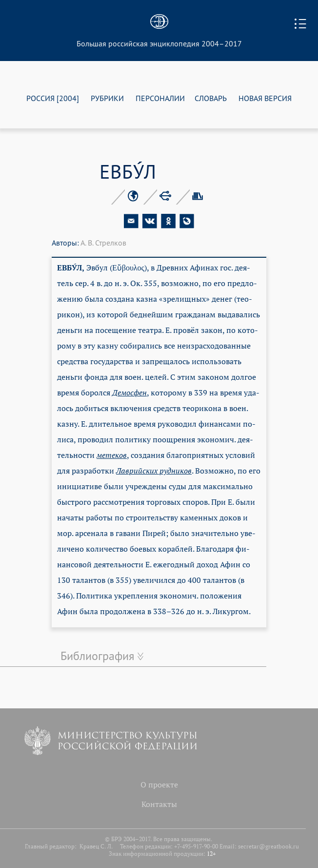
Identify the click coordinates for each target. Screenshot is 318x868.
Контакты (159, 804)
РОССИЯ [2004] (53, 98)
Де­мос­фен (129, 393)
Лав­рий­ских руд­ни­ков (154, 471)
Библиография (97, 656)
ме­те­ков (112, 455)
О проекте (159, 785)
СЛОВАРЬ (211, 98)
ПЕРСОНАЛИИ (160, 98)
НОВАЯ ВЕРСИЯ (265, 98)
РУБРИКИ (107, 98)
